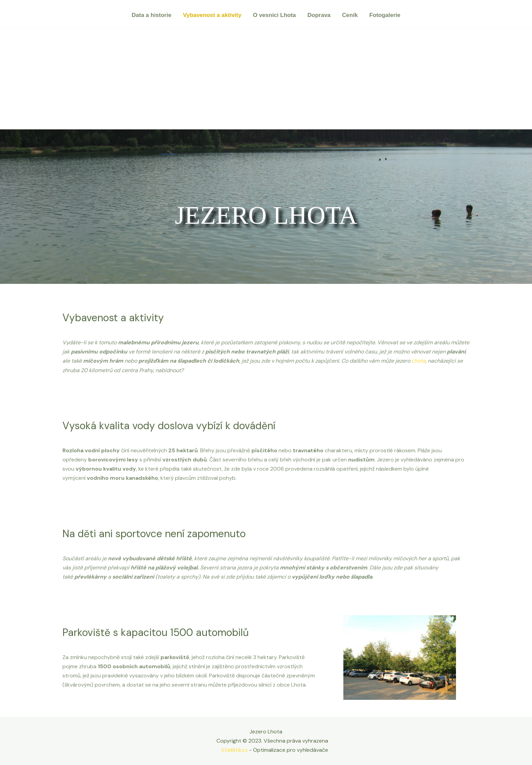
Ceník (350, 15)
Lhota (419, 361)
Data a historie (151, 15)
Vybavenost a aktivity (212, 15)
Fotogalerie (385, 15)
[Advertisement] (266, 78)
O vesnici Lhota (274, 15)
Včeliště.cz (234, 750)
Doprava (319, 15)
